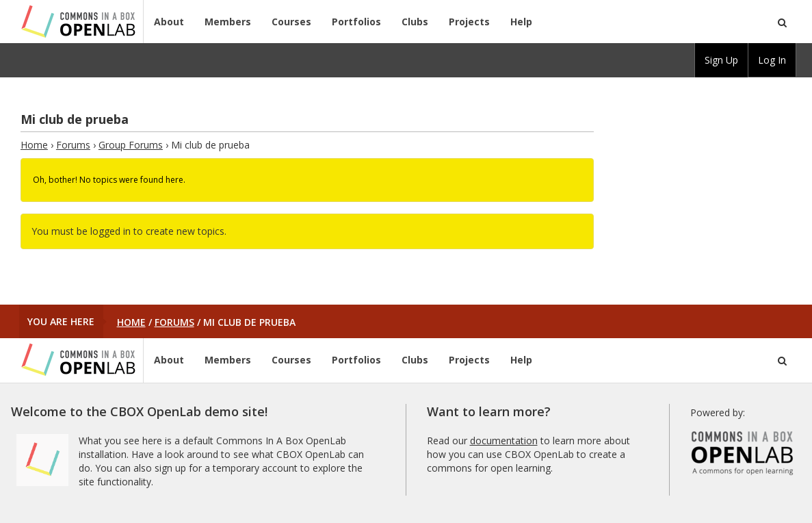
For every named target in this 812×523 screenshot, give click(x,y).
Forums (73, 145)
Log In (772, 60)
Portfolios (356, 22)
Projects (469, 22)
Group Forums (131, 145)
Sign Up (721, 60)
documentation (504, 441)
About (169, 22)
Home (34, 145)
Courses (291, 22)
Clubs (415, 22)
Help (521, 22)
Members (228, 22)
